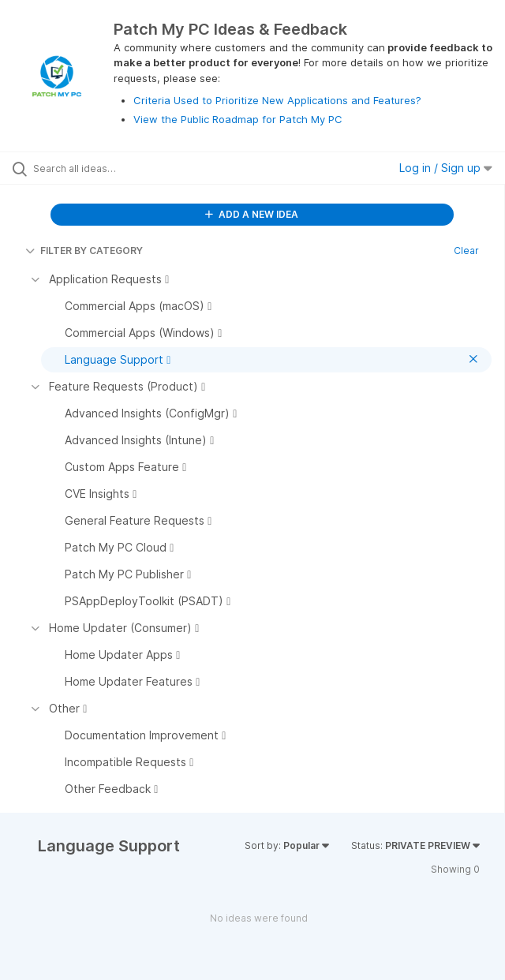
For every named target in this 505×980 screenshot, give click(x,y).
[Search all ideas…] (123, 168)
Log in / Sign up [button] (446, 168)
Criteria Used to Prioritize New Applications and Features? (277, 100)
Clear (466, 251)
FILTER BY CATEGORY (84, 251)
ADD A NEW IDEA (252, 214)
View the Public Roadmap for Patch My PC (238, 119)
